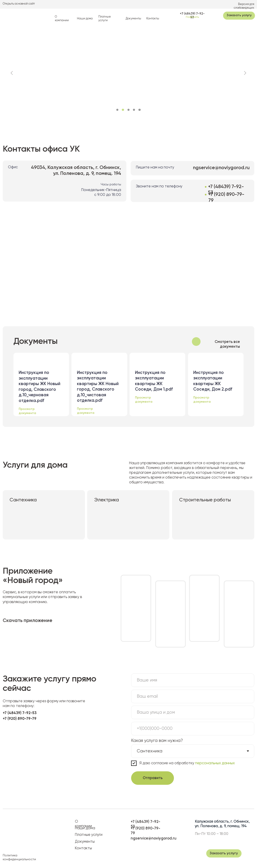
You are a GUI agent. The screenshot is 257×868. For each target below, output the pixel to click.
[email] (193, 696)
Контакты (153, 19)
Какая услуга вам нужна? (157, 741)
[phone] (193, 729)
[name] (193, 680)
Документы (133, 19)
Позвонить (192, 17)
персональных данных (214, 763)
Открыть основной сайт (19, 4)
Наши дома (85, 19)
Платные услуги (89, 835)
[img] (18, 15)
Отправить (153, 778)
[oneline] (193, 712)
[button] (239, 16)
